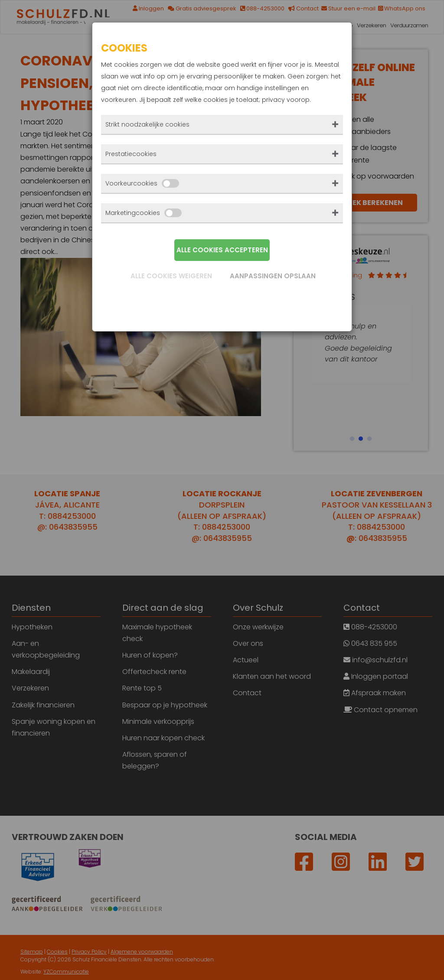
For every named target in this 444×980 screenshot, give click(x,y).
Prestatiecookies (131, 154)
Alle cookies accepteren (222, 250)
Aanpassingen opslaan (273, 276)
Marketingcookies (144, 213)
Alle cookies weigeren (171, 276)
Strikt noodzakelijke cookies (147, 124)
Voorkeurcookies (142, 183)
